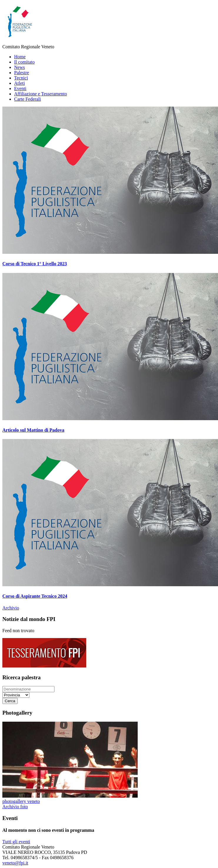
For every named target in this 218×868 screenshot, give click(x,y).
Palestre (22, 73)
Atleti (19, 83)
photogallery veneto (21, 801)
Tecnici (21, 78)
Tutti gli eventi (16, 842)
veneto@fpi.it (15, 863)
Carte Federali (28, 99)
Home (20, 57)
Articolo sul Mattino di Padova (33, 430)
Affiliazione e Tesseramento (41, 94)
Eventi (20, 88)
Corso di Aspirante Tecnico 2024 (35, 596)
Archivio (11, 608)
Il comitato (24, 62)
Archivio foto (15, 807)
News (19, 67)
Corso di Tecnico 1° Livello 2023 (35, 264)
